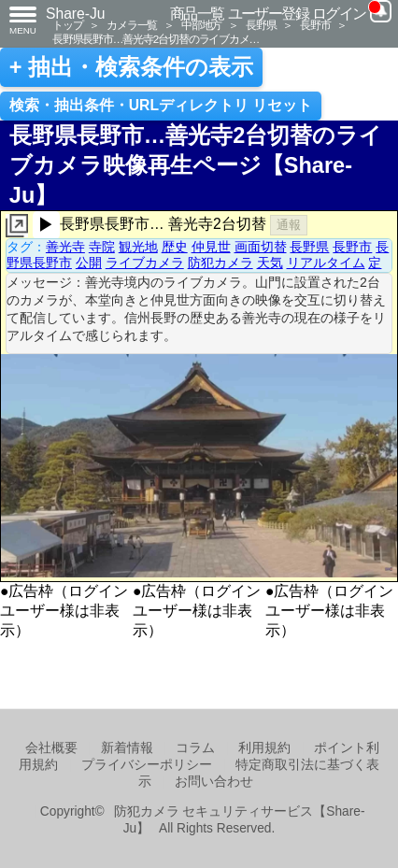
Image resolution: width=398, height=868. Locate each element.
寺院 (102, 247)
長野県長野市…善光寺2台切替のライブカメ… (156, 39)
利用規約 (264, 748)
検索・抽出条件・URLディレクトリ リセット (161, 105)
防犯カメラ (220, 263)
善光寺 (65, 247)
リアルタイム (326, 263)
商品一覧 (197, 14)
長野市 (315, 25)
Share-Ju (76, 14)
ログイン (339, 14)
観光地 (138, 247)
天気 (270, 263)
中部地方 (201, 25)
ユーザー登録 (269, 14)
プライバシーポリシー (147, 765)
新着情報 (127, 748)
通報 (289, 225)
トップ (67, 25)
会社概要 (51, 748)
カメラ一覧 (132, 25)
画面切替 (261, 247)
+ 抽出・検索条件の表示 (131, 67)
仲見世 (211, 247)
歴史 (175, 247)
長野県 (261, 25)
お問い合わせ (214, 782)
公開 (89, 263)
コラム (195, 748)
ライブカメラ (145, 263)
